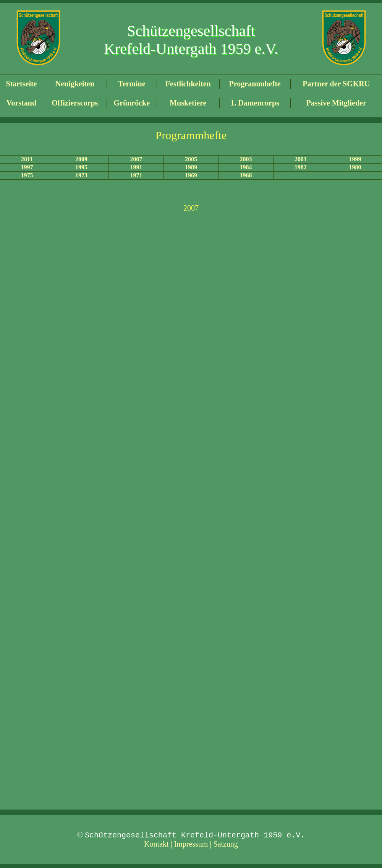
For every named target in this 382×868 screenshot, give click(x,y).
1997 (27, 167)
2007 (136, 159)
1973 (81, 175)
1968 (246, 175)
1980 (355, 167)
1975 (27, 175)
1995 (81, 167)
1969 (191, 175)
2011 (27, 159)
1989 (191, 167)
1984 (246, 167)
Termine (132, 84)
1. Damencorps (255, 103)
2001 (301, 159)
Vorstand (21, 103)
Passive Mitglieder (336, 103)
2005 (191, 159)
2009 (81, 159)
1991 (136, 167)
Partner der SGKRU (336, 84)
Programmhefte (255, 84)
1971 (136, 175)
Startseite (21, 84)
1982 (301, 167)
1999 (355, 159)
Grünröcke (132, 103)
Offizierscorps (75, 103)
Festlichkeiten (188, 84)
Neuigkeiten (75, 84)
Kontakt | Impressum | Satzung (191, 845)
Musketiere (188, 103)
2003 (246, 159)
